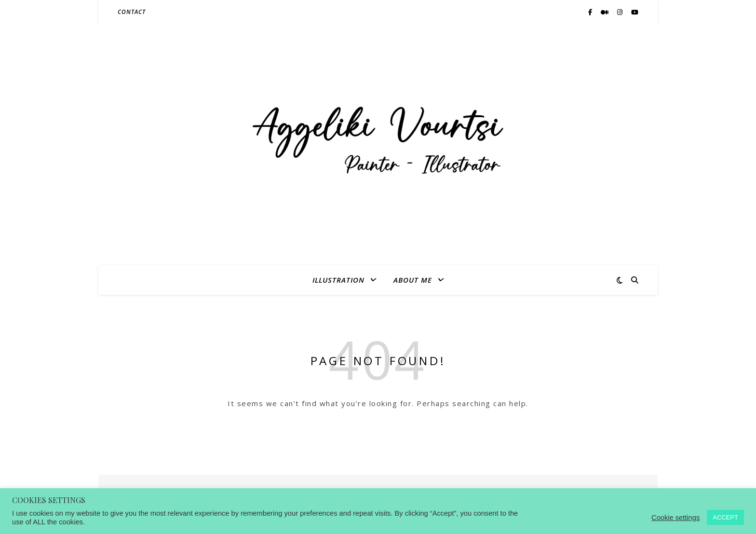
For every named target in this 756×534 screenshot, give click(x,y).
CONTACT (132, 12)
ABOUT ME (413, 280)
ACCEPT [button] (725, 517)
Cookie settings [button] (675, 518)
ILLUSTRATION (338, 280)
